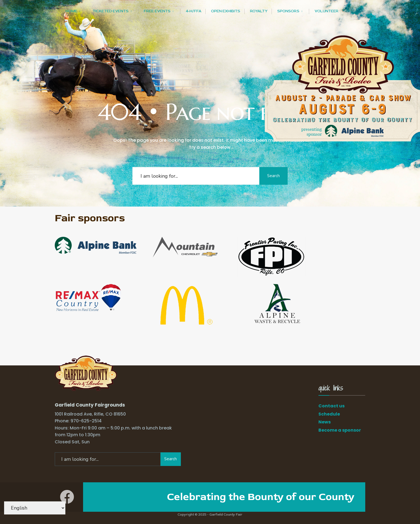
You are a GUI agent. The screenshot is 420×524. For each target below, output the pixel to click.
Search (273, 176)
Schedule (329, 414)
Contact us (331, 406)
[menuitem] (76, 10)
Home (71, 11)
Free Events (157, 11)
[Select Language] (35, 508)
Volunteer (327, 11)
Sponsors (288, 11)
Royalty (259, 11)
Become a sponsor (340, 430)
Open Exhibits (226, 11)
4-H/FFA (194, 11)
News (325, 422)
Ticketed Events (111, 11)
